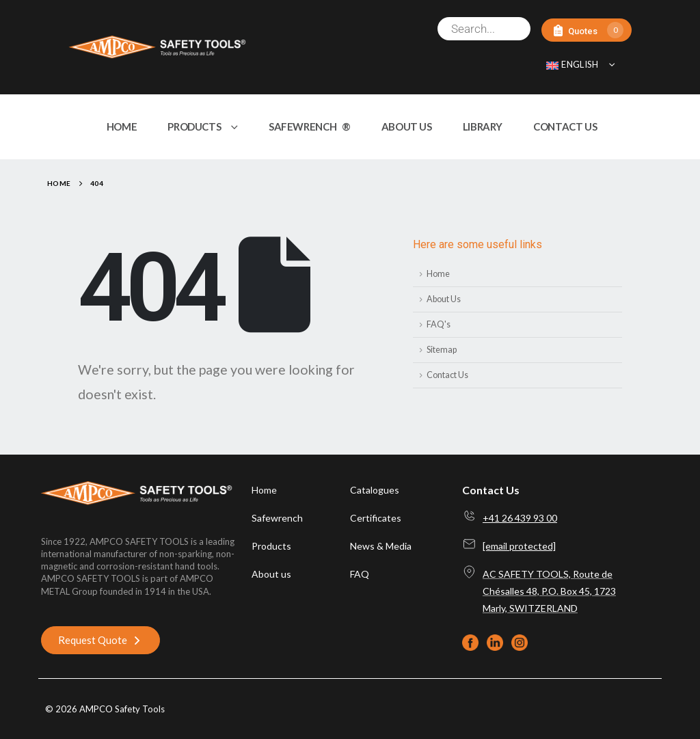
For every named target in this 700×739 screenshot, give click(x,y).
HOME (122, 126)
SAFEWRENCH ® (310, 126)
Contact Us (447, 375)
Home (438, 274)
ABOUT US (407, 126)
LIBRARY (483, 126)
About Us (444, 299)
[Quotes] (587, 30)
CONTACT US (565, 126)
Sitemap (442, 350)
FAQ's (439, 324)
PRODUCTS (194, 126)
